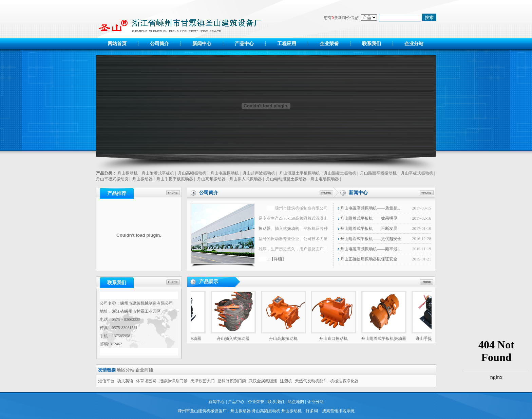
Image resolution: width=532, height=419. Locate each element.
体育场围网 (146, 381)
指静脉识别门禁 (173, 381)
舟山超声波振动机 (259, 173)
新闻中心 (202, 44)
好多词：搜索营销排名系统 (330, 411)
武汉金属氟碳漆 (263, 381)
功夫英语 (125, 381)
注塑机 (286, 381)
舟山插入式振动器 (246, 179)
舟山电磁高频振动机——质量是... (369, 208)
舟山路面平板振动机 (378, 173)
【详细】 (278, 259)
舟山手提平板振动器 (175, 179)
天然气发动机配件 (311, 381)
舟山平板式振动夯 (112, 179)
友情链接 (107, 370)
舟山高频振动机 (192, 173)
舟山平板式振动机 (417, 173)
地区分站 (126, 370)
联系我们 (372, 44)
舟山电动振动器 (325, 179)
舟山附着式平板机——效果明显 (368, 218)
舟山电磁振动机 (225, 173)
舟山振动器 (142, 179)
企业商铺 (144, 370)
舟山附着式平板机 (158, 173)
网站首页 (117, 44)
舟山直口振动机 (335, 339)
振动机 (293, 229)
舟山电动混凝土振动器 (286, 179)
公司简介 (159, 44)
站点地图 (296, 402)
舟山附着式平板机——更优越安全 (370, 239)
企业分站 (414, 44)
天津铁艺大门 (203, 381)
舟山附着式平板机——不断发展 (368, 229)
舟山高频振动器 (211, 179)
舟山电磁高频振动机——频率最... (369, 249)
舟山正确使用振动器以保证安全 (368, 259)
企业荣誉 (329, 44)
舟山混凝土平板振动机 (300, 173)
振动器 (265, 229)
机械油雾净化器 (344, 381)
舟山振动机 (128, 173)
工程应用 (287, 44)
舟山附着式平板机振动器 (385, 339)
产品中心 (244, 44)
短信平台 (106, 381)
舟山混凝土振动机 (340, 173)
